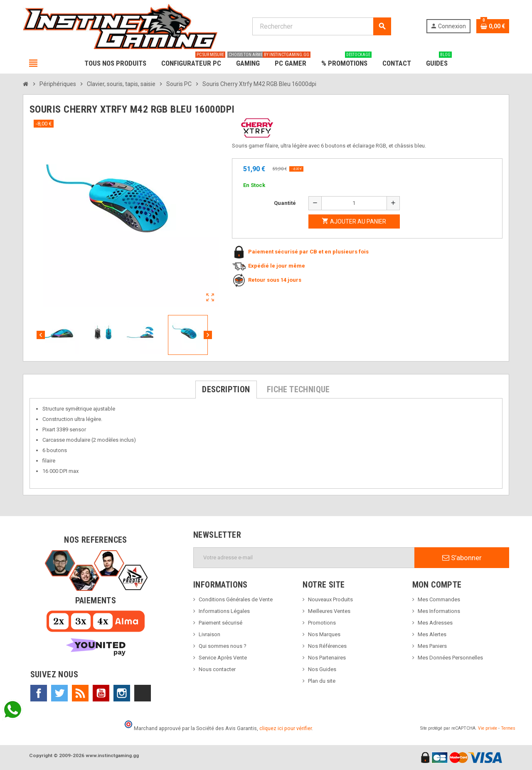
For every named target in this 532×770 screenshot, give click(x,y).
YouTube (101, 693)
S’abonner (462, 558)
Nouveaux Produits (330, 599)
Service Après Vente (223, 658)
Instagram (122, 693)
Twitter (59, 693)
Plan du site (322, 681)
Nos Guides (322, 669)
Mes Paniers (432, 646)
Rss (80, 693)
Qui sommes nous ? (223, 646)
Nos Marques (324, 634)
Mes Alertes (432, 634)
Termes (508, 728)
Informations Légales (224, 611)
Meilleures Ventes (329, 611)
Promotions (322, 623)
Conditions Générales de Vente (236, 599)
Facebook (39, 693)
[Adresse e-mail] (304, 558)
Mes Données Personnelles (450, 658)
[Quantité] (354, 203)
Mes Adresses (435, 623)
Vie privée (488, 728)
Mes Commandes (439, 599)
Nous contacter (217, 669)
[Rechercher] (321, 26)
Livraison (209, 634)
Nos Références (327, 646)
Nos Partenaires (327, 658)
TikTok (143, 693)
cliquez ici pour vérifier (286, 728)
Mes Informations (439, 611)
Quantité (285, 203)
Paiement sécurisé (220, 623)
